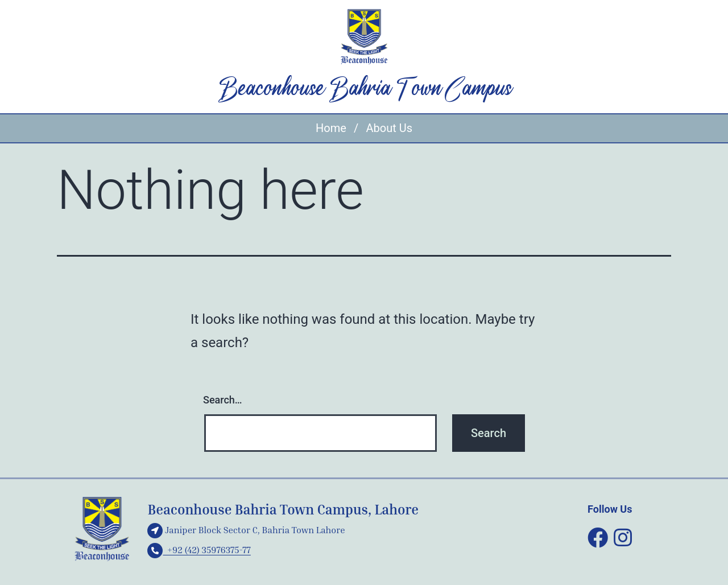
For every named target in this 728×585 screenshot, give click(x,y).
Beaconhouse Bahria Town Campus (364, 89)
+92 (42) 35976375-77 (199, 550)
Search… (223, 400)
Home (331, 128)
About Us (389, 128)
